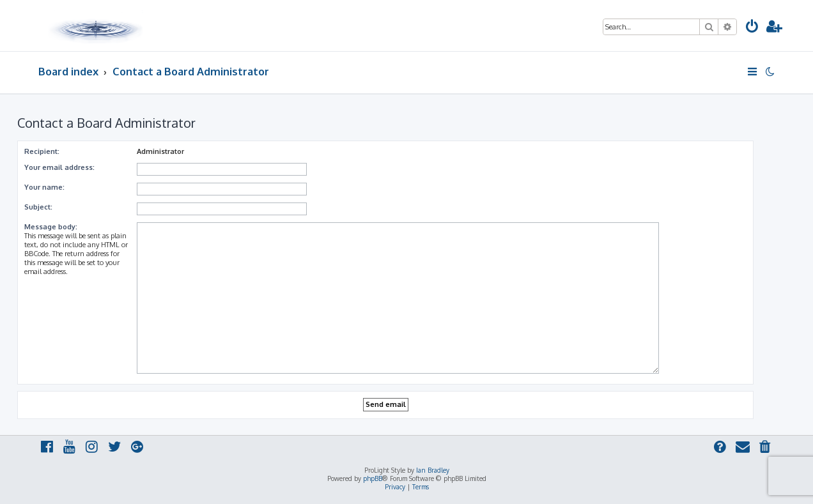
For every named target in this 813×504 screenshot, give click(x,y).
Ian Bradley (433, 470)
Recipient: (42, 151)
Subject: (38, 207)
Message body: (51, 227)
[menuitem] (752, 28)
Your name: (44, 187)
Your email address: (59, 167)
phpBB (373, 478)
